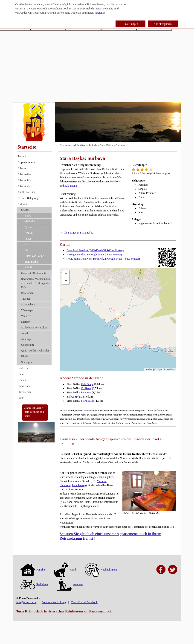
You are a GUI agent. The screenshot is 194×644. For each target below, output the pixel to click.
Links (21, 374)
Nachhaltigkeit (101, 570)
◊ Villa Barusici (26, 192)
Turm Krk (23, 156)
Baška (28, 216)
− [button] (66, 281)
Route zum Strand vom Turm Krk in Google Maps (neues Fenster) (103, 259)
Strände (25, 210)
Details (100, 13)
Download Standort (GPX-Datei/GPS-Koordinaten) (95, 250)
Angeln (25, 333)
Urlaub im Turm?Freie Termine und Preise (34, 412)
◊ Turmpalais (25, 186)
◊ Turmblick (25, 180)
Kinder (25, 356)
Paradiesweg (79, 485)
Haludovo (65, 485)
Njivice (29, 227)
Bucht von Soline (34, 256)
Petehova (115, 181)
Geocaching (28, 345)
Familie (33, 570)
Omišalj (29, 233)
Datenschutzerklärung (54, 602)
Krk (27, 244)
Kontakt (22, 380)
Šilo (27, 250)
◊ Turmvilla (24, 174)
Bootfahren (27, 293)
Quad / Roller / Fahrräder (35, 351)
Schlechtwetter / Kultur (34, 328)
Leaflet (149, 369)
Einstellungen (130, 24)
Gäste (21, 398)
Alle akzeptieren (163, 24)
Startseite (27, 147)
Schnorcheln (28, 304)
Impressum (24, 386)
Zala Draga (71, 186)
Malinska (30, 221)
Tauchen (26, 299)
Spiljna (79, 397)
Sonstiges (26, 362)
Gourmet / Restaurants (34, 273)
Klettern (26, 322)
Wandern (26, 316)
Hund (65, 570)
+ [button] (66, 274)
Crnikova (86, 388)
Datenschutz (25, 392)
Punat (28, 239)
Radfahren (34, 584)
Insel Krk (23, 368)
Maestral (102, 481)
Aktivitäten (24, 204)
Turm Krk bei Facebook (84, 602)
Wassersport (28, 310)
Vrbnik (28, 267)
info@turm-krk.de (90, 423)
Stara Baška (31, 262)
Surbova (121, 145)
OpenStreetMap (166, 369)
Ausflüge (26, 339)
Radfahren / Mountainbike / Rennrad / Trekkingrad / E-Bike (36, 283)
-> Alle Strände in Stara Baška (76, 233)
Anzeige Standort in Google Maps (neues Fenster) (94, 255)
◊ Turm (22, 168)
